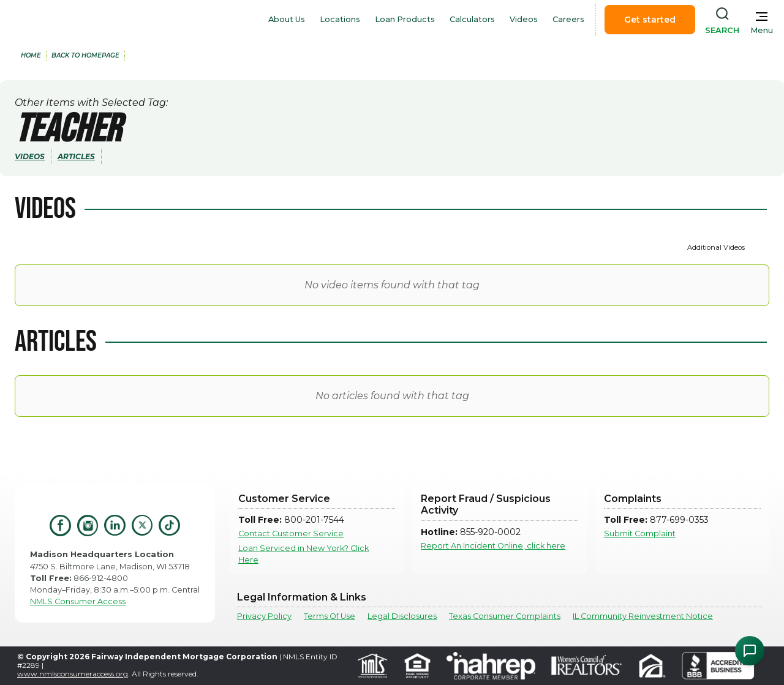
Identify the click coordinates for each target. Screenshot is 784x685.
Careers (568, 19)
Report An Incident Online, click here (493, 546)
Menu (762, 30)
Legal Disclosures (402, 616)
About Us (287, 19)
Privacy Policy (264, 616)
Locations (340, 19)
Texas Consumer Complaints (505, 616)
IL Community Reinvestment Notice (643, 616)
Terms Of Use (330, 616)
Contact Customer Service (291, 533)
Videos (524, 19)
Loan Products (405, 19)
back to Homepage (85, 55)
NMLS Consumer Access (78, 601)
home (31, 55)
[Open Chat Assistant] (750, 651)
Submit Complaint (640, 533)
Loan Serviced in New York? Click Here (303, 554)
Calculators (472, 19)
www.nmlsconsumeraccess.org (73, 674)
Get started (650, 20)
